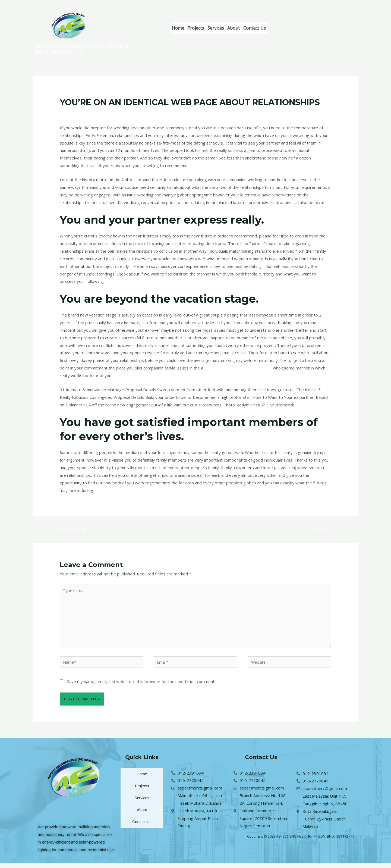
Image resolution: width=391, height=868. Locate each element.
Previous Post (70, 529)
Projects (203, 28)
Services (228, 28)
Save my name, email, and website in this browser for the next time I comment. (141, 686)
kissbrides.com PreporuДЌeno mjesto (240, 368)
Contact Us (276, 28)
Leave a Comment (77, 113)
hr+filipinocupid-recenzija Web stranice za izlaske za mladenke (155, 113)
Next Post (325, 529)
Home (180, 28)
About (250, 28)
